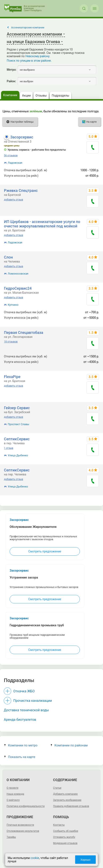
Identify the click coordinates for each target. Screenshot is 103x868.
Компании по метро (21, 745)
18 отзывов (11, 342)
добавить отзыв (14, 200)
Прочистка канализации (32, 701)
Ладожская (15, 163)
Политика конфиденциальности (26, 806)
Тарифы (11, 837)
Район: (11, 81)
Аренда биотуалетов (20, 720)
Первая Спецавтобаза (24, 332)
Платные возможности (20, 825)
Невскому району (38, 56)
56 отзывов (11, 155)
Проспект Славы (18, 424)
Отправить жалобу (64, 837)
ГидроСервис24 (18, 288)
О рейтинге (13, 800)
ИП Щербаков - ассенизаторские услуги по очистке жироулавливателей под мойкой (42, 224)
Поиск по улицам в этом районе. (29, 61)
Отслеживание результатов (23, 831)
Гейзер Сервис (17, 408)
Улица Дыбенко (18, 455)
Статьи (57, 788)
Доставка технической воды (26, 710)
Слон (9, 257)
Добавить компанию (65, 794)
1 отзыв (9, 448)
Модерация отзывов (65, 843)
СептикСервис (17, 439)
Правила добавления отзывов (71, 806)
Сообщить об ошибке (66, 831)
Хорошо (86, 860)
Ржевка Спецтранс (21, 190)
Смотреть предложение (45, 551)
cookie (35, 858)
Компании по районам (69, 745)
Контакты (59, 825)
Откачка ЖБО (24, 691)
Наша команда (15, 794)
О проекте (12, 788)
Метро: (12, 70)
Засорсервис (22, 137)
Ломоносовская (18, 274)
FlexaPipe (12, 377)
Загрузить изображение (67, 800)
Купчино (13, 305)
